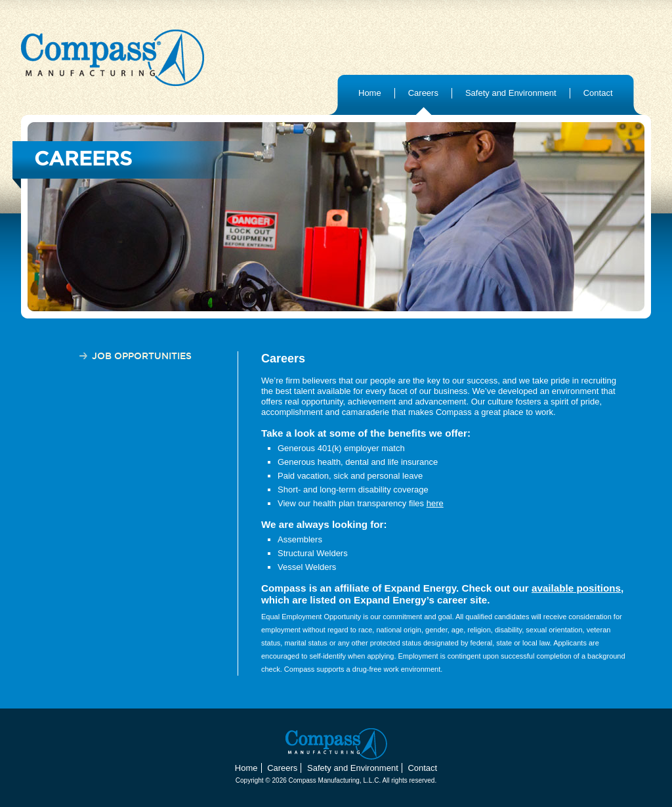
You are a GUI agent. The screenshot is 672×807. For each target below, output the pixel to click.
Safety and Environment (511, 93)
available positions (576, 588)
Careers (423, 93)
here (435, 503)
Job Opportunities (142, 357)
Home (370, 93)
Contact (598, 93)
